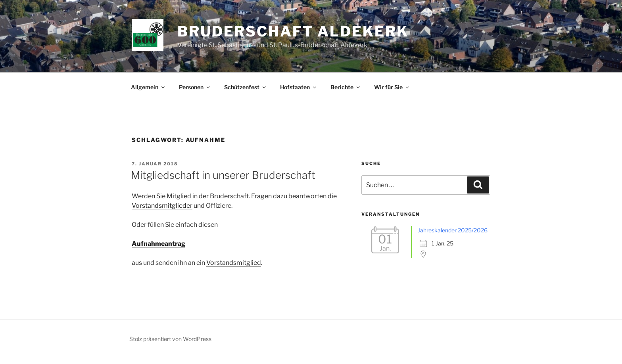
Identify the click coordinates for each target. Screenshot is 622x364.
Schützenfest (246, 87)
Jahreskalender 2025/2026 (453, 230)
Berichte (346, 87)
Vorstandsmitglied (234, 263)
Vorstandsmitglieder (162, 206)
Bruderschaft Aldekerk (293, 31)
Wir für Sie (392, 87)
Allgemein (148, 87)
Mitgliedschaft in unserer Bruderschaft (223, 175)
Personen (195, 87)
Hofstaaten (299, 87)
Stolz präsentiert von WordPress (170, 339)
